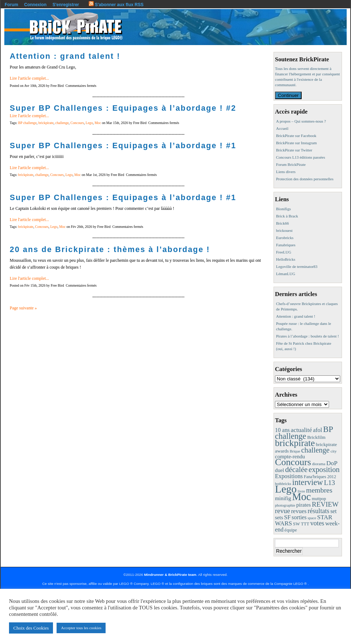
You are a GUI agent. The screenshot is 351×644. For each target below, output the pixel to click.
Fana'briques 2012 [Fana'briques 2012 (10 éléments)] (320, 477)
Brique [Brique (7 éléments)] (295, 451)
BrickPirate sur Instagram (296, 143)
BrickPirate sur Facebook (296, 136)
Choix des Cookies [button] (31, 628)
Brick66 (282, 223)
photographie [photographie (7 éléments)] (285, 505)
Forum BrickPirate (291, 164)
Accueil (282, 128)
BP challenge (27, 123)
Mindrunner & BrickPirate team (170, 575)
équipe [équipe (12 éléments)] (291, 530)
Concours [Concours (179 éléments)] (293, 462)
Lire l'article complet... (29, 78)
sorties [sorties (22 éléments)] (299, 517)
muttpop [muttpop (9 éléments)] (319, 499)
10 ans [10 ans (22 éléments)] (282, 430)
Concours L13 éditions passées (301, 157)
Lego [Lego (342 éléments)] (286, 489)
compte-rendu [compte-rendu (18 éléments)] (290, 456)
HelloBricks (286, 259)
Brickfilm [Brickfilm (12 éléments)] (316, 437)
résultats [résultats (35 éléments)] (318, 511)
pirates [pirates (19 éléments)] (304, 505)
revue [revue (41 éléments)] (283, 511)
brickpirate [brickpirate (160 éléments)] (295, 443)
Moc (98, 123)
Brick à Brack (287, 216)
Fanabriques (286, 245)
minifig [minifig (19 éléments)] (283, 498)
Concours (77, 123)
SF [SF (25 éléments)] (287, 517)
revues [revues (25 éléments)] (299, 511)
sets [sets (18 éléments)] (279, 517)
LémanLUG (286, 274)
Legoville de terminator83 (297, 266)
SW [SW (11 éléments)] (296, 524)
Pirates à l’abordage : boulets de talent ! (307, 336)
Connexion (35, 5)
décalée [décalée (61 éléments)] (296, 469)
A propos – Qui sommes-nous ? (301, 121)
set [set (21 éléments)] (334, 511)
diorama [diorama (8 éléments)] (319, 464)
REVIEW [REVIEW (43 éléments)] (325, 504)
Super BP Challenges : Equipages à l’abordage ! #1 (123, 145)
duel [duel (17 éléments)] (279, 470)
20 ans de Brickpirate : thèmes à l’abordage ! (110, 249)
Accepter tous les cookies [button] (81, 628)
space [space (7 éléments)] (312, 518)
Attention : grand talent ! (65, 56)
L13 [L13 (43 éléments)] (330, 483)
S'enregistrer (66, 5)
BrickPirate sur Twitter (294, 150)
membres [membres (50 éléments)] (319, 490)
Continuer (288, 95)
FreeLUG (284, 252)
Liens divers (286, 172)
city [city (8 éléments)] (334, 451)
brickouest (284, 230)
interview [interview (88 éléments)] (308, 482)
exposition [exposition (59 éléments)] (324, 469)
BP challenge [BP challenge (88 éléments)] (304, 433)
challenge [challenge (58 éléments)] (316, 450)
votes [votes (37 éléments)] (317, 523)
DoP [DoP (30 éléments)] (332, 463)
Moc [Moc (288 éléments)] (302, 497)
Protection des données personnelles (305, 179)
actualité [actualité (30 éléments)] (301, 430)
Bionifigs (283, 209)
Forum (11, 5)
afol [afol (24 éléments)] (317, 430)
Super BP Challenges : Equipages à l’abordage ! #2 (123, 108)
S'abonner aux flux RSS (116, 5)
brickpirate (46, 123)
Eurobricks (285, 238)
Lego (89, 123)
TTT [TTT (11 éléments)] (305, 524)
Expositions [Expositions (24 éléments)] (289, 476)
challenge (62, 123)
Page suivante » (23, 308)
